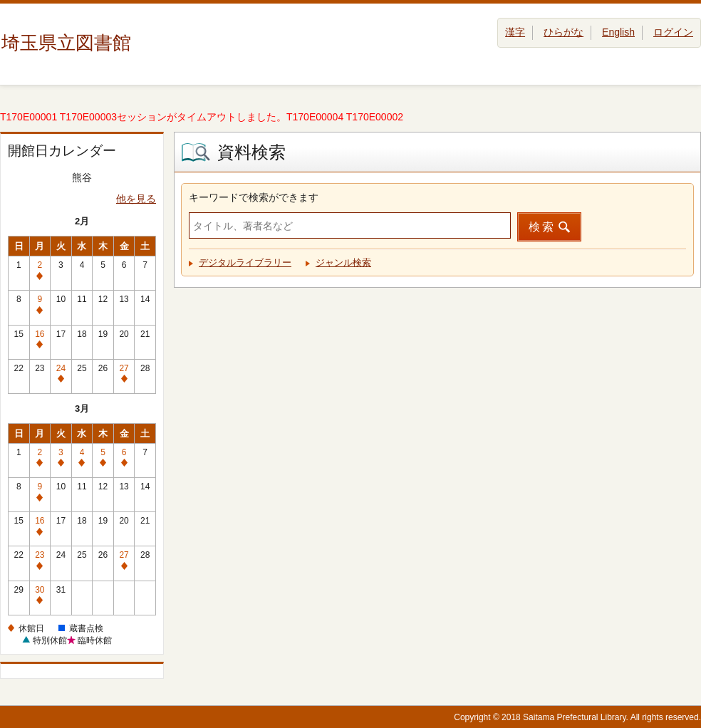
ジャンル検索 (343, 262)
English (618, 32)
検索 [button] (542, 227)
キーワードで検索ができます (254, 197)
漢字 (515, 32)
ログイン (673, 32)
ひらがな (564, 32)
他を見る (136, 199)
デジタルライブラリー (245, 262)
